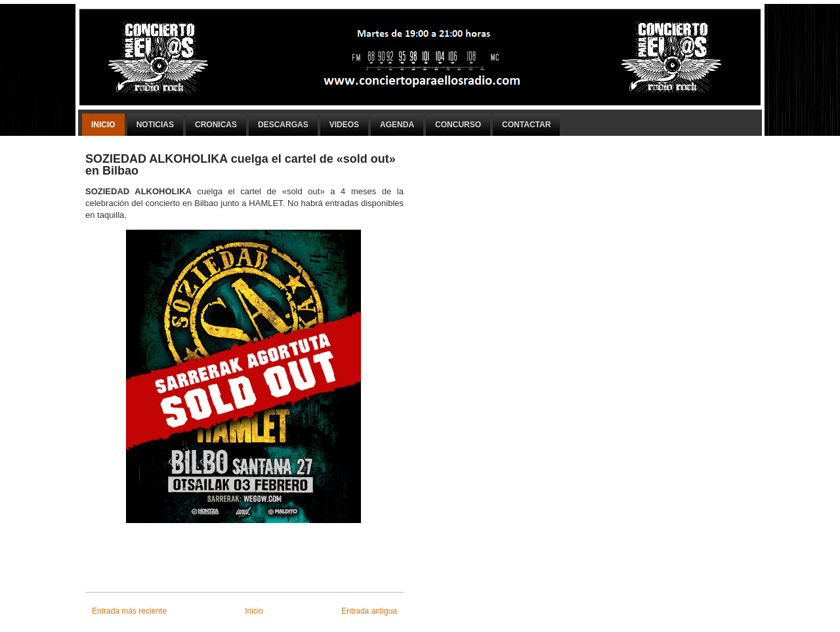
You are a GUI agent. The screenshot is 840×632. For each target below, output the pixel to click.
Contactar (526, 125)
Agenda (397, 125)
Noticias (155, 125)
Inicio (103, 125)
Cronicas (216, 125)
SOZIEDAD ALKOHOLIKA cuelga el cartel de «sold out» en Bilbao (241, 165)
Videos (344, 125)
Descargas (283, 125)
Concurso (458, 125)
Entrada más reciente (129, 611)
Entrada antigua (369, 611)
